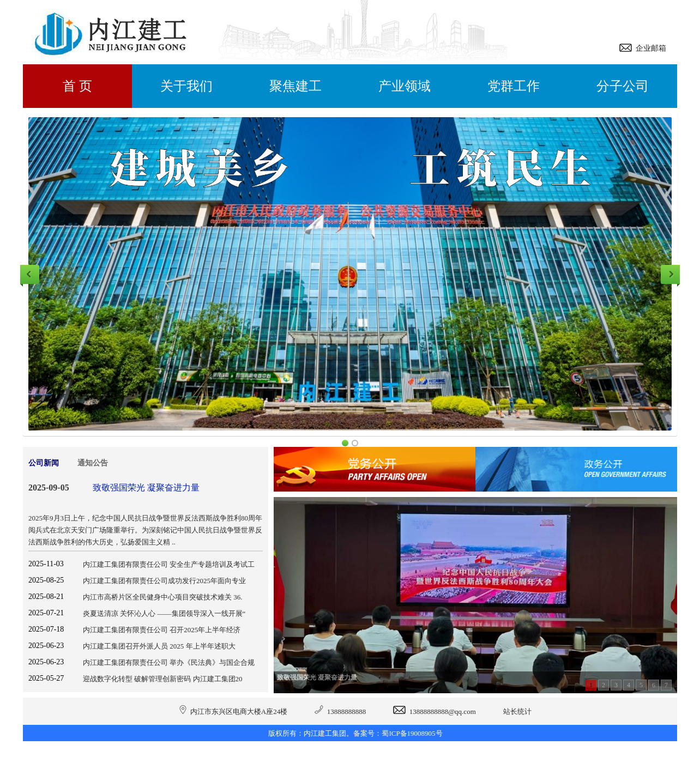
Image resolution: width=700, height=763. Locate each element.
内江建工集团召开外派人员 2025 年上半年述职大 (159, 646)
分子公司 (623, 86)
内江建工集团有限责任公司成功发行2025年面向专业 (164, 581)
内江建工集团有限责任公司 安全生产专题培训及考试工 (169, 564)
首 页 (77, 86)
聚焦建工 (295, 86)
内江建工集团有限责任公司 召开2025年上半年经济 (162, 630)
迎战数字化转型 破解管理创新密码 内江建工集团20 (163, 679)
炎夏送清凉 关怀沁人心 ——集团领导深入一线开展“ (164, 613)
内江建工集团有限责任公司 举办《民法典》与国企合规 (169, 662)
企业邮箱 (649, 48)
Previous (30, 274)
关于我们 (186, 86)
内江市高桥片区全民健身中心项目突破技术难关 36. (163, 597)
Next (670, 274)
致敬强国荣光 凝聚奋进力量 (146, 488)
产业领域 (405, 86)
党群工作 (514, 86)
